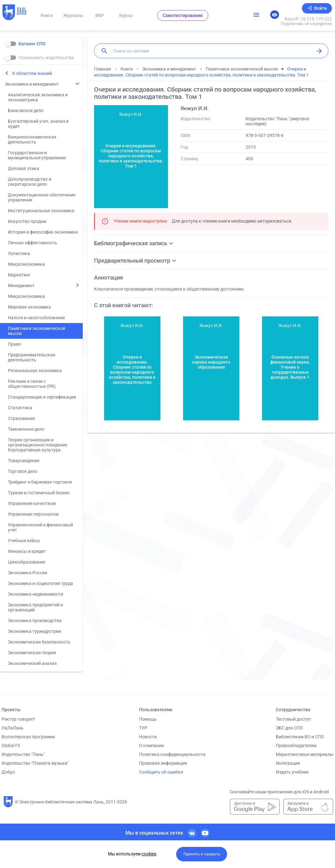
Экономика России (28, 573)
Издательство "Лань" (23, 754)
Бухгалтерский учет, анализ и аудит (38, 124)
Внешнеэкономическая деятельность (32, 139)
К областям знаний (32, 73)
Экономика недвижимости (36, 594)
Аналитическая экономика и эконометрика (38, 97)
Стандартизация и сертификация (42, 397)
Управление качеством (32, 503)
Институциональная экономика (41, 211)
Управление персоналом (33, 514)
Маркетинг (19, 275)
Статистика (20, 408)
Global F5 (11, 746)
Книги (47, 15)
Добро (8, 772)
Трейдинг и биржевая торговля (40, 482)
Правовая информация (163, 763)
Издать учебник (292, 772)
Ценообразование (27, 562)
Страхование (21, 418)
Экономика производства (35, 621)
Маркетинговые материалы (305, 754)
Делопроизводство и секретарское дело (30, 182)
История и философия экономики (43, 232)
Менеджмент (21, 286)
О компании (151, 746)
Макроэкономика (26, 264)
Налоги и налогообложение (36, 318)
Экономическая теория (32, 653)
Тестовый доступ (293, 719)
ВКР (100, 15)
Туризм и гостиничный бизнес (39, 493)
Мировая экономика (29, 307)
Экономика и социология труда (40, 583)
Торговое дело (23, 471)
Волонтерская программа (28, 737)
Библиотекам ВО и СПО (300, 737)
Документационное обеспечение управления (42, 197)
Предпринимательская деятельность (32, 357)
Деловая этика (23, 168)
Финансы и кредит (27, 551)
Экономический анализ (32, 663)
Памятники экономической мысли (36, 331)
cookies (149, 854)
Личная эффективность (33, 243)
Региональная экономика (35, 371)
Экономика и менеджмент (32, 84)
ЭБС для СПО (289, 728)
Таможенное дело (26, 429)
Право (14, 344)
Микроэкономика (26, 296)
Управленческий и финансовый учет (40, 527)
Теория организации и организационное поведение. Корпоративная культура (38, 445)
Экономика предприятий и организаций (35, 607)
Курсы (126, 15)
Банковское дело (26, 111)
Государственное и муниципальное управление (37, 155)
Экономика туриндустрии (34, 631)
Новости (148, 737)
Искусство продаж (27, 221)
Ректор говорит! (18, 719)
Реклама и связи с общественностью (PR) (32, 384)
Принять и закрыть (202, 854)
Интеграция (288, 763)
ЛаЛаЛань (13, 728)
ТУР (143, 728)
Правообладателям (296, 746)
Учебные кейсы (24, 541)
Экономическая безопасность (39, 642)
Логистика (19, 253)
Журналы (73, 15)
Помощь (148, 719)
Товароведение (24, 461)
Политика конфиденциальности (172, 754)
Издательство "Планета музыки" (35, 763)
